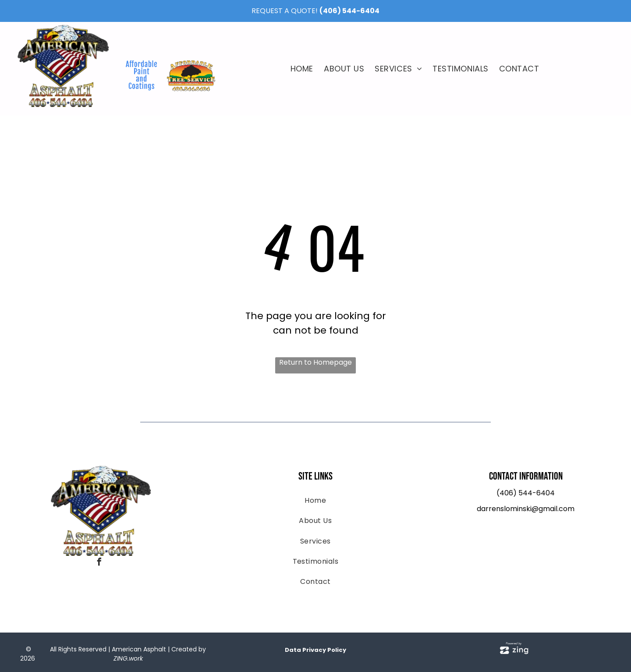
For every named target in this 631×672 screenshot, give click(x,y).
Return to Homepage (315, 362)
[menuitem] (302, 69)
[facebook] (99, 563)
